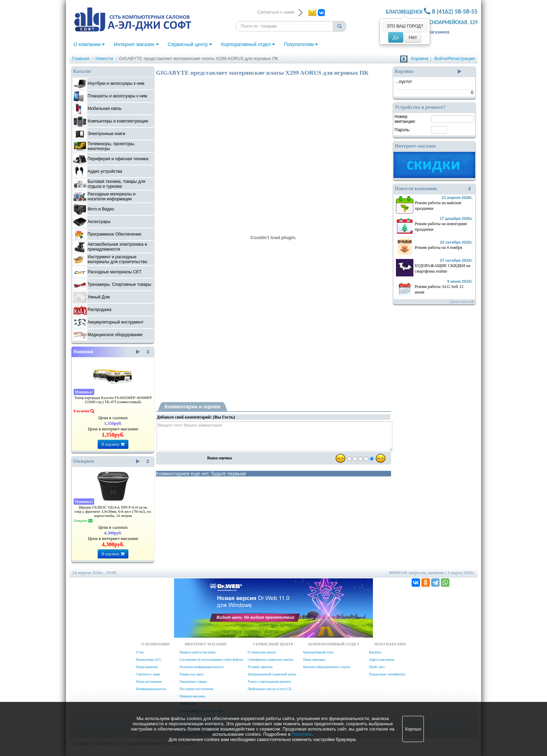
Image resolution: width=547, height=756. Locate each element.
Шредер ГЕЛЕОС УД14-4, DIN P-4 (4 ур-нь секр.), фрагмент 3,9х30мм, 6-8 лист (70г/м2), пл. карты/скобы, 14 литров (113, 512)
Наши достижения (149, 682)
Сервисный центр (190, 44)
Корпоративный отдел (248, 44)
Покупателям (301, 44)
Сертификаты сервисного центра (271, 660)
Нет (413, 37)
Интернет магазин (136, 44)
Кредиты (375, 652)
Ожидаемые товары (193, 682)
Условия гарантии (260, 667)
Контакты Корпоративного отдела (327, 667)
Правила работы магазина (197, 652)
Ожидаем (107, 461)
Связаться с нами (148, 674)
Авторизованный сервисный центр (272, 674)
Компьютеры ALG (149, 660)
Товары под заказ (191, 674)
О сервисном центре (262, 652)
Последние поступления (196, 689)
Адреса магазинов (431, 32)
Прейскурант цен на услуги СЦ (269, 689)
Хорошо (413, 729)
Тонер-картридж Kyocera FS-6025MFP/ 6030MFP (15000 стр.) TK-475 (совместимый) (113, 400)
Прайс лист (377, 667)
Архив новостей (462, 302)
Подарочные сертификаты (387, 674)
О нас (140, 652)
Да (396, 37)
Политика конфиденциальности (201, 667)
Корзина (420, 58)
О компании (89, 44)
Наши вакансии (147, 667)
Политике (302, 734)
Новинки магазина (192, 696)
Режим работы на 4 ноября (439, 247)
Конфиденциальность (151, 689)
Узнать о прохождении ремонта (269, 682)
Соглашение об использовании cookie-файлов (211, 660)
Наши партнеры (314, 660)
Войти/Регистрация (455, 58)
